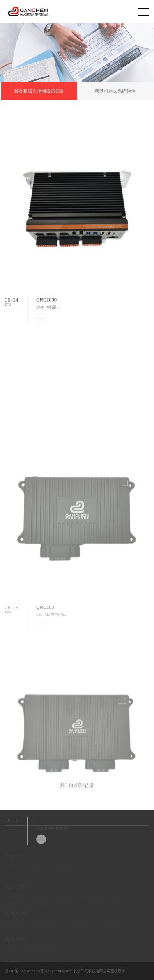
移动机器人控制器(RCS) (39, 91)
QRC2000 (46, 304)
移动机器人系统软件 (115, 91)
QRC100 (45, 643)
